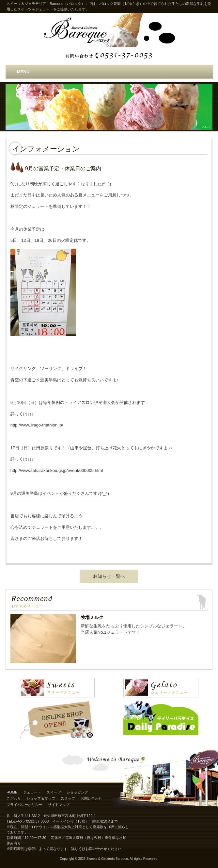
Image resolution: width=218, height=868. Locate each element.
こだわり (14, 798)
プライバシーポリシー (24, 805)
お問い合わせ (91, 798)
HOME (12, 792)
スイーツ (54, 792)
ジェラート (32, 792)
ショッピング (77, 792)
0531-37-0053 (37, 821)
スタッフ (68, 798)
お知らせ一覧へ (109, 576)
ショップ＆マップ (41, 798)
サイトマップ (59, 805)
